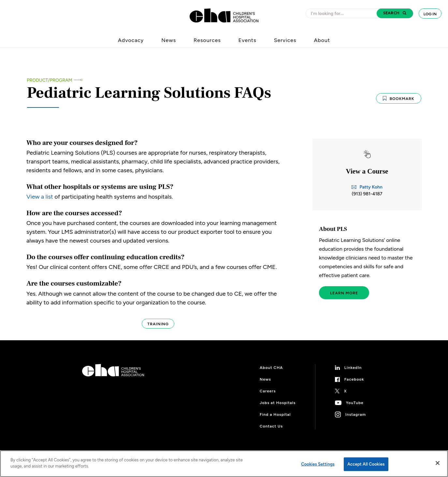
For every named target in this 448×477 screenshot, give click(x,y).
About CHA (271, 368)
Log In (430, 14)
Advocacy (131, 40)
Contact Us (271, 426)
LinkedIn (353, 368)
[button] (395, 13)
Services (285, 40)
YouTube (355, 403)
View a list (40, 197)
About (322, 40)
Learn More (344, 293)
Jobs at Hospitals (278, 403)
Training (158, 324)
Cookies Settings (318, 464)
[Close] (438, 463)
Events (247, 40)
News (169, 40)
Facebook (354, 379)
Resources (207, 40)
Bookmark (399, 103)
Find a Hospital (275, 414)
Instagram (356, 414)
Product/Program (50, 80)
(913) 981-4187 (367, 194)
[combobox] (343, 13)
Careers (268, 391)
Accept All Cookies (366, 464)
